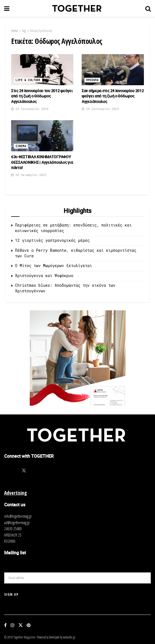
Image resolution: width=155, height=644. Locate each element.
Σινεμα (21, 146)
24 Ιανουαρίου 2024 (30, 109)
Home (14, 31)
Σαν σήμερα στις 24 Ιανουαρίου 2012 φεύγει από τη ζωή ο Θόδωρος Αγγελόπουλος (113, 96)
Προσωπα (92, 80)
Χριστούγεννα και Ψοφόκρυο (44, 276)
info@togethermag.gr (18, 516)
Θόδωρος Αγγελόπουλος (41, 31)
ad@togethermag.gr (17, 523)
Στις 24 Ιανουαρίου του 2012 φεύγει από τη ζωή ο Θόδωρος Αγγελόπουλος (42, 96)
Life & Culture (28, 80)
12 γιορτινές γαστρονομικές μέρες (52, 240)
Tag (24, 31)
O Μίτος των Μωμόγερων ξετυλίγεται (53, 266)
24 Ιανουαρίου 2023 (100, 109)
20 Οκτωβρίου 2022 (29, 175)
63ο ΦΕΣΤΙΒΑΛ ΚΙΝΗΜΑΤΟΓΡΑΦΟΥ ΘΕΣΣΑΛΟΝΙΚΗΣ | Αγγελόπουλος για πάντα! (42, 162)
